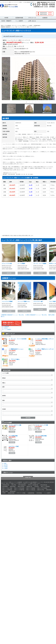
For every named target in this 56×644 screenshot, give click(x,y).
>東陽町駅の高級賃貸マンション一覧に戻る (12, 315)
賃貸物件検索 (19, 18)
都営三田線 (5, 491)
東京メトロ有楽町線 (7, 490)
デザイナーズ (32, 18)
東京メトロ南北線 (31, 490)
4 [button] (36, 102)
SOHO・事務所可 (6, 21)
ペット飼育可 (19, 21)
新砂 (23, 49)
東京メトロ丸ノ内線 (7, 488)
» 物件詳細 (12, 432)
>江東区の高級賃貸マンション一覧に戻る (36, 315)
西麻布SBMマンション (17, 349)
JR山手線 (14, 485)
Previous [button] (3, 79)
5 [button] (39, 102)
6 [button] (42, 102)
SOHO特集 (39, 493)
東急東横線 (5, 487)
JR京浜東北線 (44, 485)
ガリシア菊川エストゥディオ (45, 349)
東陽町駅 (27, 52)
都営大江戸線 (41, 490)
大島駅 (23, 54)
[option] (28, 79)
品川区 (6, 465)
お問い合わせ (32, 21)
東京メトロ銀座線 (45, 487)
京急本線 (36, 487)
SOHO (6, 328)
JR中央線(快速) (22, 485)
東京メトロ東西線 (20, 52)
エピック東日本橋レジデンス (45, 339)
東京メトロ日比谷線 (19, 488)
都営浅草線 (49, 490)
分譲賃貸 (45, 18)
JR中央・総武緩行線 (33, 485)
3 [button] (33, 102)
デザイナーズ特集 (21, 493)
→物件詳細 (9, 273)
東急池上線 (29, 487)
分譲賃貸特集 (31, 493)
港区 (5, 463)
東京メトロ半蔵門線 (19, 490)
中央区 (6, 467)
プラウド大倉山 (15, 359)
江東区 (20, 49)
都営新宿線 (18, 54)
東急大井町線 (21, 487)
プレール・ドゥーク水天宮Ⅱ (18, 339)
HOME (6, 18)
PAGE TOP (28, 477)
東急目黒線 (13, 487)
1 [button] (26, 102)
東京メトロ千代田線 (42, 488)
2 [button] (29, 102)
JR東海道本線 (6, 485)
